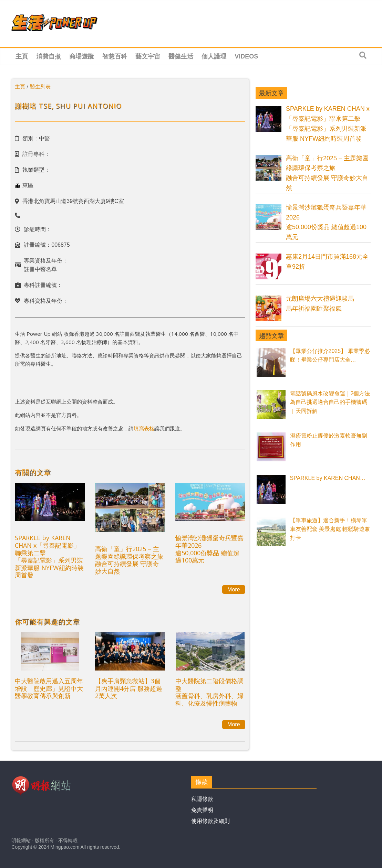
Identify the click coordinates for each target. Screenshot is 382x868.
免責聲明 (202, 810)
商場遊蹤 (82, 56)
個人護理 (214, 56)
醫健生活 (181, 56)
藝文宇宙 (148, 56)
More (234, 590)
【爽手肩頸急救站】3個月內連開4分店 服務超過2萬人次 (129, 688)
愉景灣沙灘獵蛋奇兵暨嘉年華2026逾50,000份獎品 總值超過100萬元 (209, 549)
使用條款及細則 (210, 821)
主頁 (22, 56)
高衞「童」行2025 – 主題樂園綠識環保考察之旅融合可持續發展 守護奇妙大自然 (129, 560)
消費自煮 (49, 56)
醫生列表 (40, 86)
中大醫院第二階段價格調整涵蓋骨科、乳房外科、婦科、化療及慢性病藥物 (209, 692)
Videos (246, 56)
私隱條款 (202, 799)
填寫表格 (144, 428)
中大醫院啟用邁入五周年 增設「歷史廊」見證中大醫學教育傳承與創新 (49, 688)
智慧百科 (115, 56)
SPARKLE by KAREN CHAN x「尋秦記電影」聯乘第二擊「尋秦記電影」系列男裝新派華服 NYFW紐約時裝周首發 (49, 556)
